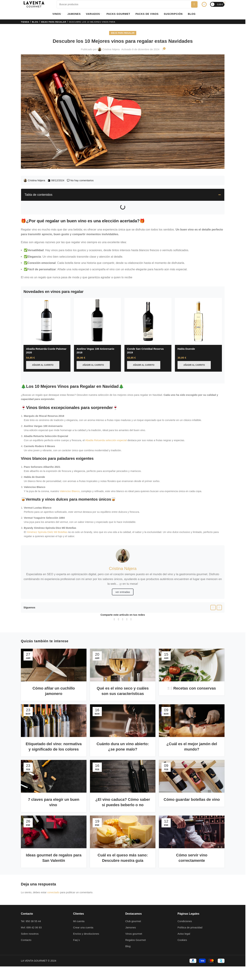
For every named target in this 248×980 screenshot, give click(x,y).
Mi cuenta (79, 913)
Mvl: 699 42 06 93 (31, 919)
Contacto (26, 932)
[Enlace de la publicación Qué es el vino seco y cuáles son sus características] (123, 657)
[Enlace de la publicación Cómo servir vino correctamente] (192, 824)
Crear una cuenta (83, 919)
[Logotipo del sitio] (34, 4)
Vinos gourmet (134, 925)
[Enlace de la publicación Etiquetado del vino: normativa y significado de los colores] (54, 712)
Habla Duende (186, 349)
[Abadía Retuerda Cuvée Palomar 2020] (47, 321)
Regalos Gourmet (136, 932)
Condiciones (185, 913)
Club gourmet (133, 913)
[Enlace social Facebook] (213, 599)
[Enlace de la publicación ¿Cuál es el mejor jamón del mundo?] (192, 712)
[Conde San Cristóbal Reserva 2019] (148, 321)
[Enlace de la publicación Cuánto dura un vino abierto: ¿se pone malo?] (123, 712)
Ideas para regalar (54, 22)
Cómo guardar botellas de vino (192, 791)
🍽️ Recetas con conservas (192, 680)
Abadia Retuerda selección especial (106, 432)
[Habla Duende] (198, 321)
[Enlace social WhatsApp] (127, 611)
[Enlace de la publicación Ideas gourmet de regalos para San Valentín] (54, 824)
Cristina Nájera (111, 49)
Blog (35, 22)
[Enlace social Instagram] (219, 599)
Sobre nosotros (30, 925)
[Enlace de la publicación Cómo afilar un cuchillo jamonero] (54, 657)
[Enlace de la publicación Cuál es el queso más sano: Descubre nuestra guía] (123, 824)
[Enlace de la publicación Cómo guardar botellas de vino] (192, 768)
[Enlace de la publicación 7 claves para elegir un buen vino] (54, 768)
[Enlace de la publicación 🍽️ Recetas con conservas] (192, 657)
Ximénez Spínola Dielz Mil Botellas (47, 524)
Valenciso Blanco (70, 483)
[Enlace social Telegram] (131, 611)
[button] (220, 195)
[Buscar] (127, 4)
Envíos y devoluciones (86, 925)
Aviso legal (184, 925)
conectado (53, 884)
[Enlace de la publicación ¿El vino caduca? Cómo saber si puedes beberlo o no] (123, 768)
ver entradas (123, 584)
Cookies (182, 932)
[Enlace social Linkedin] (123, 611)
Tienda (25, 22)
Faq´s (76, 932)
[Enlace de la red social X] (119, 611)
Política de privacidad (190, 919)
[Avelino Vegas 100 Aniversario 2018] (97, 321)
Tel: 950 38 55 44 (31, 913)
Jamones (131, 919)
